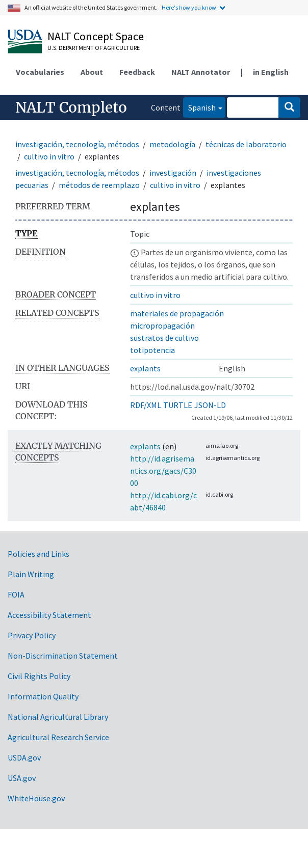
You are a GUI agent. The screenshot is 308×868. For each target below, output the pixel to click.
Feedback (137, 72)
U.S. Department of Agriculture (94, 48)
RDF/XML (146, 405)
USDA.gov (24, 757)
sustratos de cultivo (164, 338)
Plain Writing (31, 574)
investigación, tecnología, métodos (77, 144)
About (92, 72)
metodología (172, 144)
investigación (173, 173)
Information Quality (43, 696)
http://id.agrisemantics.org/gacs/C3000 (163, 471)
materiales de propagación (177, 313)
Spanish (199, 107)
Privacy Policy (32, 635)
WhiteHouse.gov (36, 798)
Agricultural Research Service (58, 737)
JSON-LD (210, 405)
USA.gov (22, 778)
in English (271, 72)
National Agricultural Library (58, 717)
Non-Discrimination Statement (63, 656)
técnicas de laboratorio (246, 144)
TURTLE (178, 405)
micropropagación (162, 325)
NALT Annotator (201, 72)
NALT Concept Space (96, 36)
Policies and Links (39, 554)
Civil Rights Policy (39, 676)
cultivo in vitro (49, 156)
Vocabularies (40, 72)
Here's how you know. (190, 7)
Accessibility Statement (49, 615)
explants (145, 368)
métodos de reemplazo (99, 185)
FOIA (16, 594)
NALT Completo (71, 107)
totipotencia (152, 350)
